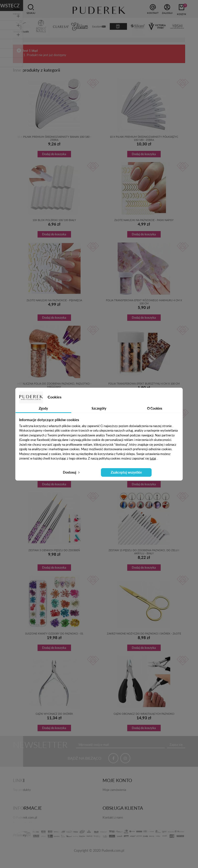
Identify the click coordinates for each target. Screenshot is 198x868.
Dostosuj (72, 472)
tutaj (153, 458)
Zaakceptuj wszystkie (126, 472)
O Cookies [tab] (155, 408)
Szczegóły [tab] (99, 408)
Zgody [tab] (43, 408)
